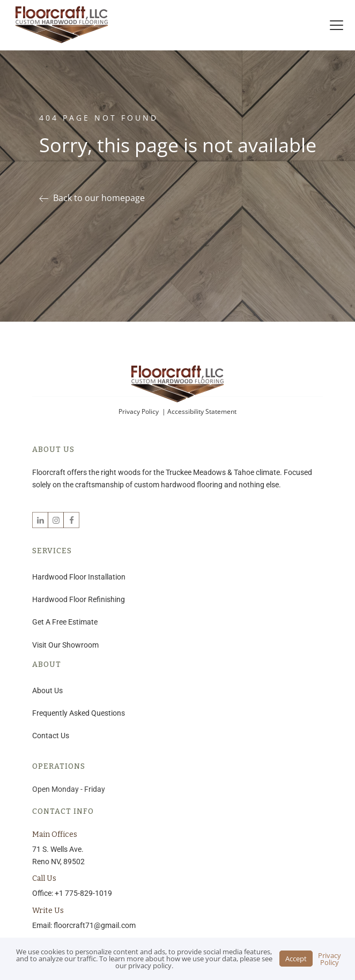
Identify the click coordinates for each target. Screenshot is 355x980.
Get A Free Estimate (65, 622)
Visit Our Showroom (65, 645)
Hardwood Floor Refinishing (79, 599)
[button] (96, 198)
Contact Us (51, 736)
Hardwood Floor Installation (79, 577)
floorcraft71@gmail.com (95, 925)
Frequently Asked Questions (79, 713)
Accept (296, 959)
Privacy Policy (139, 411)
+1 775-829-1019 (83, 893)
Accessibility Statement (202, 411)
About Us (47, 691)
